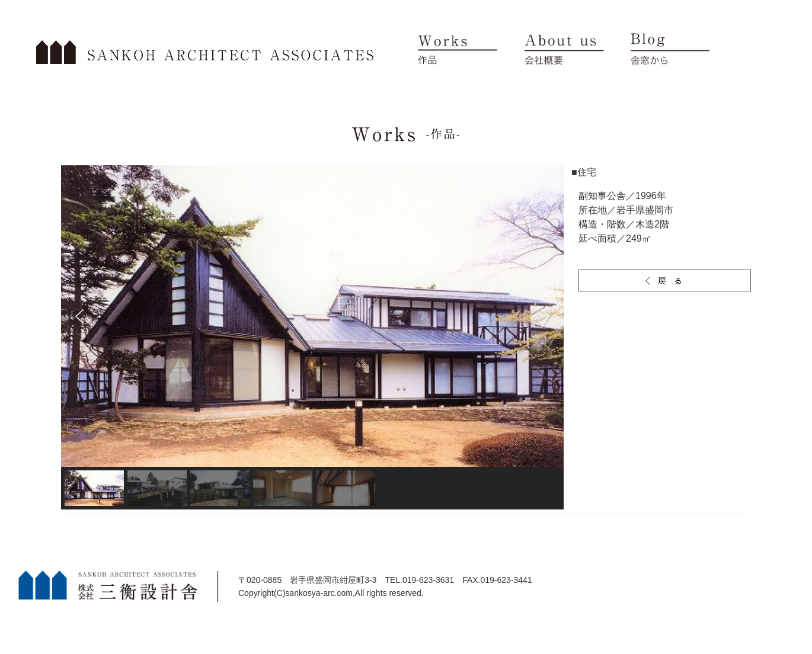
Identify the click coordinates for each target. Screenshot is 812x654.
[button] (79, 316)
